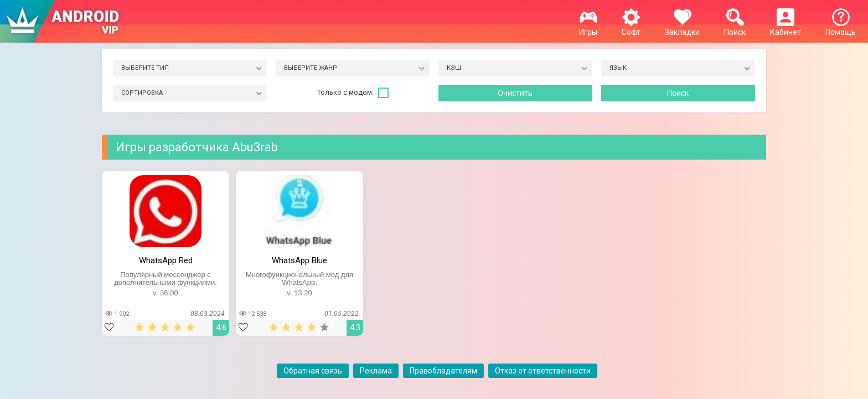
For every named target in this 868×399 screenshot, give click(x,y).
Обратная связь (313, 371)
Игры (588, 28)
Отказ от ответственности (543, 371)
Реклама (376, 371)
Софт (631, 28)
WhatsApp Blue (299, 260)
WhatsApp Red (166, 260)
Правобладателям (443, 371)
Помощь (841, 28)
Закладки (682, 28)
